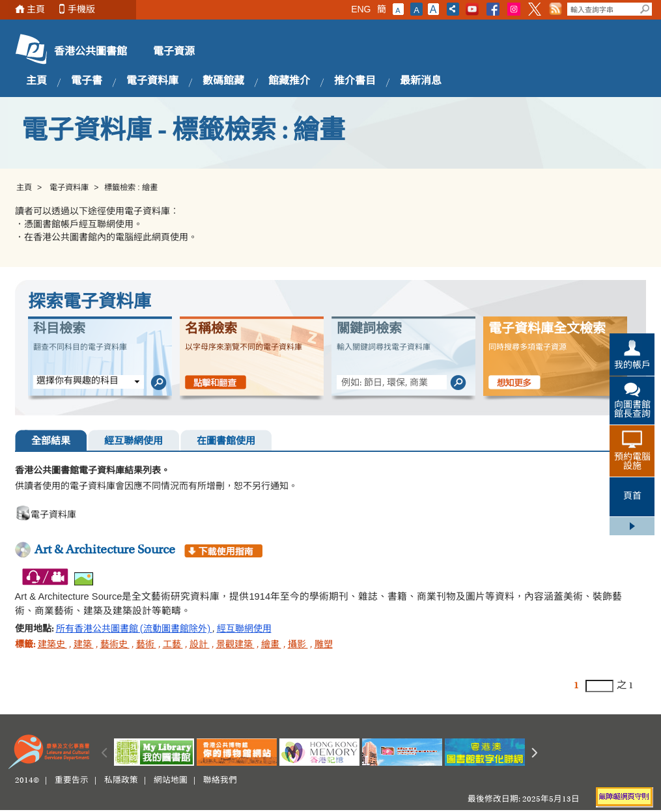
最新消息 (421, 81)
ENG (361, 9)
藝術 (146, 645)
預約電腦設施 (632, 462)
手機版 (81, 9)
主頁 (36, 9)
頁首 (632, 497)
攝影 (298, 645)
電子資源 (174, 52)
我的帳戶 (632, 366)
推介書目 (355, 81)
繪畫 (271, 645)
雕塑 (324, 645)
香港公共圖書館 (91, 52)
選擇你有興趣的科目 (77, 382)
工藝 (173, 645)
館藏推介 (289, 81)
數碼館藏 (223, 81)
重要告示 (72, 781)
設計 (200, 645)
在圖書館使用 (226, 442)
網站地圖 (171, 781)
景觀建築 (235, 645)
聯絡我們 (220, 781)
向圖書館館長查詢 (632, 410)
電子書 (87, 81)
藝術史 (115, 645)
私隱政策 (121, 781)
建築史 (52, 645)
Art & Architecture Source (105, 550)
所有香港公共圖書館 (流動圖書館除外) (134, 630)
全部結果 (51, 442)
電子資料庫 (152, 81)
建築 (84, 645)
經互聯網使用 (134, 442)
